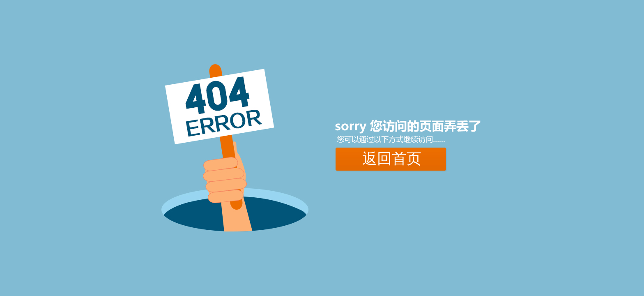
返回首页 (392, 159)
